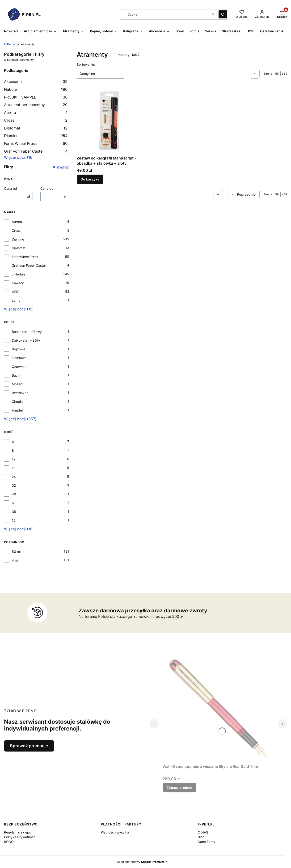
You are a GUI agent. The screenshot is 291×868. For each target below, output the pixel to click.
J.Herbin (18, 274)
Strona (268, 74)
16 (14, 468)
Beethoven (20, 393)
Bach (16, 375)
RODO (9, 842)
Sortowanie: (86, 64)
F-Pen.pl (10, 44)
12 (14, 459)
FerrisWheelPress (25, 257)
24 (14, 477)
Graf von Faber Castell (36, 151)
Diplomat (36, 128)
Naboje (36, 89)
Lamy (16, 300)
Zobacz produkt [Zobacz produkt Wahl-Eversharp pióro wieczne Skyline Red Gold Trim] (179, 788)
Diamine (36, 136)
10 (14, 520)
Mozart (17, 384)
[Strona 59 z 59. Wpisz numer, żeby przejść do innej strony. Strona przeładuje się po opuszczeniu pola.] (277, 74)
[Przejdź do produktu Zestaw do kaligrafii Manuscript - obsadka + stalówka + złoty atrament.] (109, 121)
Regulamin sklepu (18, 832)
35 (14, 512)
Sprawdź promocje (29, 746)
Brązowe (19, 349)
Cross (36, 120)
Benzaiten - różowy (27, 332)
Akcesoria (36, 82)
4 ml (15, 560)
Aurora (36, 112)
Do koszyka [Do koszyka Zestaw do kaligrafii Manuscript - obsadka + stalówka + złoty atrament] (90, 179)
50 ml (16, 552)
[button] (223, 14)
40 (14, 494)
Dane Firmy (207, 842)
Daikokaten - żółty (26, 340)
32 (14, 485)
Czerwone (20, 367)
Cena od (11, 188)
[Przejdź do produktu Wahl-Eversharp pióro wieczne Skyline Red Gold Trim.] (218, 709)
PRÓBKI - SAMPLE (36, 97)
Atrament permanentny (36, 105)
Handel (17, 410)
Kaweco (18, 283)
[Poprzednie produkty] (243, 194)
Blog (201, 837)
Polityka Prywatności (20, 837)
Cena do (47, 188)
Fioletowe (19, 358)
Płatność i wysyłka (115, 832)
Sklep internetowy (140, 862)
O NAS (203, 832)
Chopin (17, 402)
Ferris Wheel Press (36, 143)
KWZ (15, 292)
